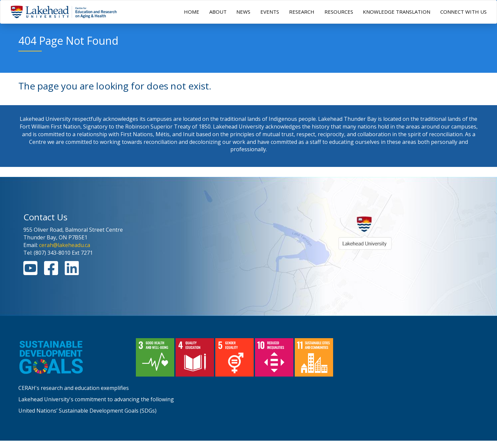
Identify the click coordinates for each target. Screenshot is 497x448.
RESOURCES (339, 12)
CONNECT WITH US (463, 12)
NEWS (243, 12)
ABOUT (218, 12)
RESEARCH (302, 12)
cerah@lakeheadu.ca (65, 245)
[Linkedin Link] (72, 272)
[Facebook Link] (51, 272)
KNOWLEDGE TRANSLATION (397, 12)
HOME (192, 12)
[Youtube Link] (30, 272)
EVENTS (270, 12)
